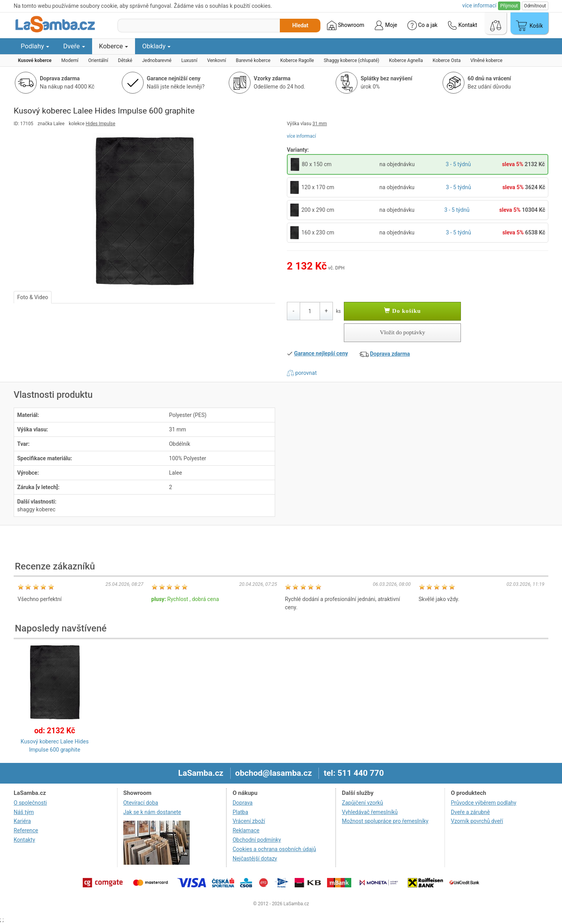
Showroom (346, 25)
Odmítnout (535, 6)
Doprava (243, 803)
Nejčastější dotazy (255, 858)
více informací (301, 136)
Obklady (156, 46)
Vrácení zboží (249, 821)
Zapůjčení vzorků (363, 803)
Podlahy (35, 46)
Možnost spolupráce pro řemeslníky (385, 821)
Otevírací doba (141, 803)
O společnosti (30, 803)
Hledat (300, 25)
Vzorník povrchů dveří (477, 821)
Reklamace (246, 830)
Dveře (74, 46)
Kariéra (22, 821)
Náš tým (24, 812)
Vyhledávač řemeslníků (370, 812)
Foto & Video (33, 297)
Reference (26, 830)
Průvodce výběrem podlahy (484, 803)
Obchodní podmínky (257, 840)
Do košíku (402, 311)
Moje (386, 25)
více (479, 5)
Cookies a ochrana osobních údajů (274, 849)
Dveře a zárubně (470, 812)
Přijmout (509, 6)
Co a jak (422, 25)
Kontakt (462, 25)
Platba (240, 812)
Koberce (114, 46)
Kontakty (24, 840)
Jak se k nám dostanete (152, 812)
